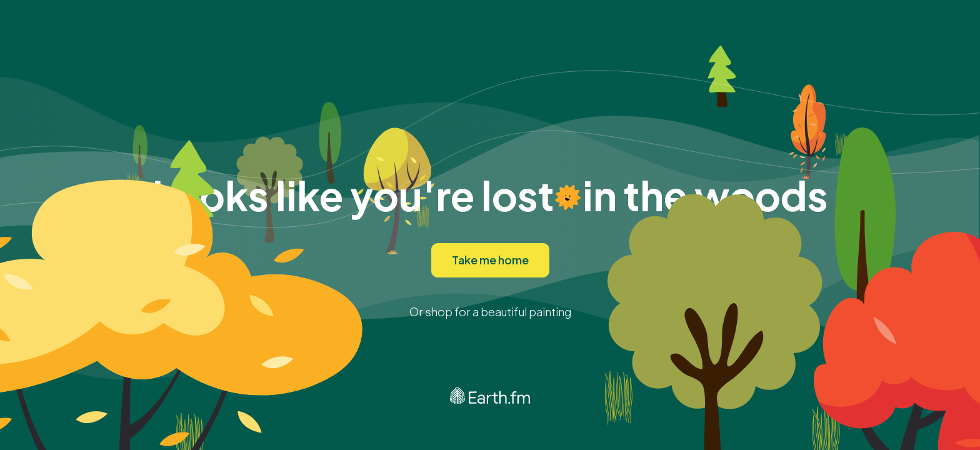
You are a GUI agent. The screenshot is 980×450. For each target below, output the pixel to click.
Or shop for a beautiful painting (490, 312)
